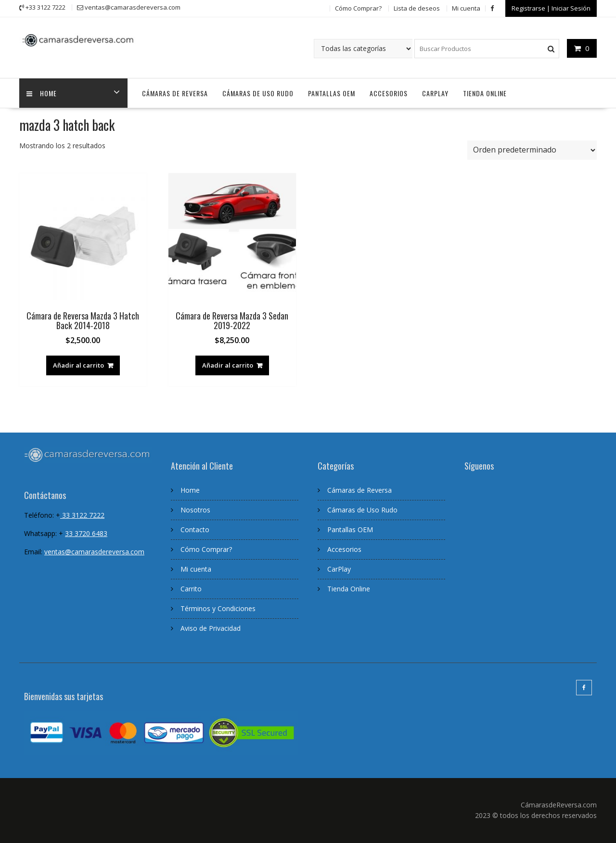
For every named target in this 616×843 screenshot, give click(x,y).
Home (190, 490)
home (42, 93)
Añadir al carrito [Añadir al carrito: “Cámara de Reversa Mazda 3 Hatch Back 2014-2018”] (78, 365)
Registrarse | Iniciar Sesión (551, 8)
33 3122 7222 (82, 515)
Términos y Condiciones (218, 608)
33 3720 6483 (86, 533)
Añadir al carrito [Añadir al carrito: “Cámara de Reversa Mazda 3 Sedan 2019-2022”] (228, 365)
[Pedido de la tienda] (532, 150)
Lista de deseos (417, 8)
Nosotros (195, 510)
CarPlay (435, 93)
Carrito (191, 589)
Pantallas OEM (332, 93)
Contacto (195, 530)
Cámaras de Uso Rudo (258, 93)
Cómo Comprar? (358, 8)
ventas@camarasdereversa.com (94, 552)
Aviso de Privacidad (211, 628)
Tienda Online (485, 93)
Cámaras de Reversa (175, 93)
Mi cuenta (466, 8)
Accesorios (389, 93)
